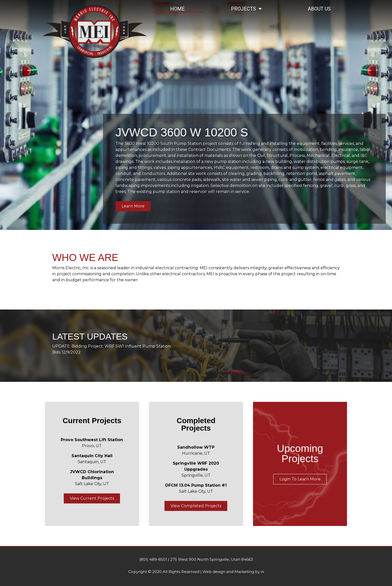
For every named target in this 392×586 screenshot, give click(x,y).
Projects (246, 9)
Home (177, 9)
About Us (319, 9)
